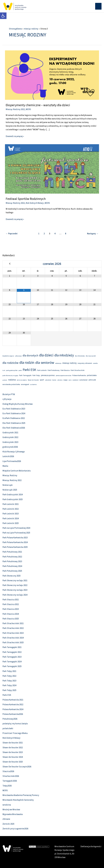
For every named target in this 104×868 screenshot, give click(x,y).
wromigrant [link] (25, 384)
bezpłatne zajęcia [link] (8, 356)
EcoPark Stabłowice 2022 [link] (14, 418)
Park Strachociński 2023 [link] (13, 633)
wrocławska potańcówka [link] (11, 384)
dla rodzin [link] (27, 363)
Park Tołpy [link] (36, 375)
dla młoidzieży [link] (80, 356)
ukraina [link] (60, 380)
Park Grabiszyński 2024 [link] (13, 495)
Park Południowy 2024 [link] (12, 566)
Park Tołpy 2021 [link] (9, 671)
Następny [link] (93, 234)
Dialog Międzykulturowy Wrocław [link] (18, 404)
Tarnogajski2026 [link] (10, 781)
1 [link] (39, 234)
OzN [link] (4, 370)
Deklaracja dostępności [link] (91, 847)
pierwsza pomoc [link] (48, 375)
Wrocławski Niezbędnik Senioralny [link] (18, 800)
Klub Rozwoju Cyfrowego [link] (14, 452)
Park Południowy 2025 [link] (12, 571)
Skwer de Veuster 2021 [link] (13, 743)
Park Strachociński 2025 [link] (13, 643)
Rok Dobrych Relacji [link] (35, 203)
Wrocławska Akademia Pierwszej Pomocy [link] (21, 795)
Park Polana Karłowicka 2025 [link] (15, 547)
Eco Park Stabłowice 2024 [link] (14, 414)
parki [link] (20, 370)
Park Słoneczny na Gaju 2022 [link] (15, 585)
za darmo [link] (33, 384)
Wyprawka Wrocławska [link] (13, 814)
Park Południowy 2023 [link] (12, 561)
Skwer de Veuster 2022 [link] (13, 748)
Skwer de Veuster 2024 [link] (13, 757)
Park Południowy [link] (54, 370)
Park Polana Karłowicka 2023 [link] (15, 538)
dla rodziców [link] (10, 363)
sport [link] (42, 380)
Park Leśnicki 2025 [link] (11, 523)
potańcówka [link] (92, 375)
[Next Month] (94, 264)
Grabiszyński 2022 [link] (10, 437)
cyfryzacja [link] (18, 356)
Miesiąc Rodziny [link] (10, 476)
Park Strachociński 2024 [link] (13, 638)
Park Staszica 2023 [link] (11, 609)
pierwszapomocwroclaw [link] (64, 376)
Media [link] (5, 466)
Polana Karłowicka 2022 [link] (13, 705)
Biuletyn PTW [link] (9, 394)
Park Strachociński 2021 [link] (13, 623)
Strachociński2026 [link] (11, 776)
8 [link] (66, 234)
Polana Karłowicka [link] (79, 375)
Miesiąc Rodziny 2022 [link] (15, 109)
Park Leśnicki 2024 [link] (11, 519)
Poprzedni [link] (12, 234)
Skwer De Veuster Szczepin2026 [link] (17, 767)
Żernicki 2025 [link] (8, 824)
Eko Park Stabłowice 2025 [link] (14, 423)
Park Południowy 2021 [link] (12, 552)
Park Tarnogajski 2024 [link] (12, 662)
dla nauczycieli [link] (91, 356)
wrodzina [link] (7, 805)
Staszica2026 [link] (8, 771)
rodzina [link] (12, 380)
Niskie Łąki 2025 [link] (10, 490)
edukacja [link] (58, 363)
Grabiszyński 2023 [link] (10, 442)
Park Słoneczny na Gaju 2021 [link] (15, 581)
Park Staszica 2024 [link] (11, 614)
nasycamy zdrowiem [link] (85, 363)
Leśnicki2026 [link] (8, 456)
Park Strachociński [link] (78, 370)
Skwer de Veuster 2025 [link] (13, 762)
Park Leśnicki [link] (42, 370)
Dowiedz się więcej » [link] (15, 136)
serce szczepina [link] (22, 380)
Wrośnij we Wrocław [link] (11, 810)
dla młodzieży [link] (64, 355)
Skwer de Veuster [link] (33, 380)
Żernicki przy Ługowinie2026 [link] (15, 829)
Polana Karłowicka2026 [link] (13, 714)
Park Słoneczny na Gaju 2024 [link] (15, 595)
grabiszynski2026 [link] (10, 447)
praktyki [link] (5, 380)
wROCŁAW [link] (92, 380)
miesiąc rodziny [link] (69, 363)
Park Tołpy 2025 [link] (9, 690)
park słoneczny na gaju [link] (10, 375)
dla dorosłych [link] (30, 356)
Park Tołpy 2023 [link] (9, 681)
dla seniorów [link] (45, 363)
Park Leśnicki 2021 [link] (11, 504)
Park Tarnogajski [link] (25, 375)
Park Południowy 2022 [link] (12, 557)
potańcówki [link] (8, 729)
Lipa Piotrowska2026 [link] (12, 461)
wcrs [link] (70, 380)
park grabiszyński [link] (12, 370)
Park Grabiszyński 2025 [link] (13, 499)
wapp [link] (65, 380)
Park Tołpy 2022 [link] (9, 676)
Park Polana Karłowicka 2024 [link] (15, 542)
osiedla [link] (95, 363)
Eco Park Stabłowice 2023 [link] (14, 409)
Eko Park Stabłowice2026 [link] (14, 428)
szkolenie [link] (48, 380)
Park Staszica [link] (65, 370)
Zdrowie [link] (6, 819)
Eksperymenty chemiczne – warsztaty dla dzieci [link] (38, 105)
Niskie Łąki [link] (8, 485)
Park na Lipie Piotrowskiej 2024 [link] (16, 528)
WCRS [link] (28, 109)
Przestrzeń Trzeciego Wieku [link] (15, 733)
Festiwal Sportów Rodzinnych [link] (26, 199)
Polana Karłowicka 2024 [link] (13, 709)
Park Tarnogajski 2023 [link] (12, 657)
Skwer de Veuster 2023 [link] (13, 752)
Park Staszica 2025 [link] (11, 619)
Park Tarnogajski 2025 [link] (12, 666)
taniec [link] (54, 380)
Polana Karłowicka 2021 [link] (13, 700)
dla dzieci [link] (46, 355)
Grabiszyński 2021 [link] (10, 433)
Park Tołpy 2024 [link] (9, 685)
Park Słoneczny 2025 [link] (12, 576)
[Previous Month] (10, 264)
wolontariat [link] (83, 380)
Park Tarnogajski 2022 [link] (12, 652)
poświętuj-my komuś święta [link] (15, 724)
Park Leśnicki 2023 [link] (11, 514)
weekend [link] (75, 380)
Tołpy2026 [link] (7, 786)
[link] (3, 16)
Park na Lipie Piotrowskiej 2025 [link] (16, 533)
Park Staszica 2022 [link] (11, 604)
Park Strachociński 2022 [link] (13, 628)
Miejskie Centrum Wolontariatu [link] (17, 471)
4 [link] (55, 234)
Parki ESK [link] (29, 370)
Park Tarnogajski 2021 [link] (12, 647)
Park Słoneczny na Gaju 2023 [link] (15, 590)
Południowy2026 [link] (10, 719)
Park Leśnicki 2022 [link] (11, 509)
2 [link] (44, 234)
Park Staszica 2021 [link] (11, 600)
